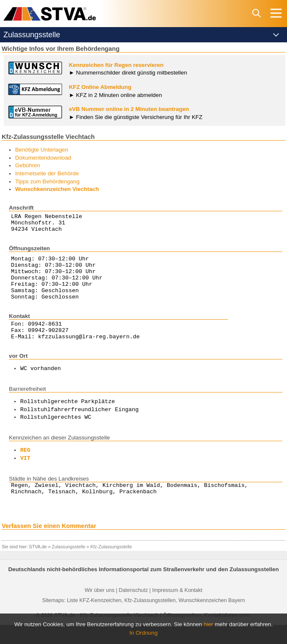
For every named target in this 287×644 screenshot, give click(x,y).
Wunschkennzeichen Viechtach (57, 189)
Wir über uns (99, 609)
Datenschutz (133, 609)
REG (25, 467)
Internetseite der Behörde (47, 173)
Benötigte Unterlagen (42, 150)
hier (208, 624)
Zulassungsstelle (68, 566)
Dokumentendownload (43, 158)
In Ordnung (144, 633)
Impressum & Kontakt (177, 609)
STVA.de (38, 566)
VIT (25, 475)
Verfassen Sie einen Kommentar (49, 545)
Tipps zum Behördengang (47, 181)
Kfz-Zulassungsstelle (111, 566)
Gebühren (28, 165)
